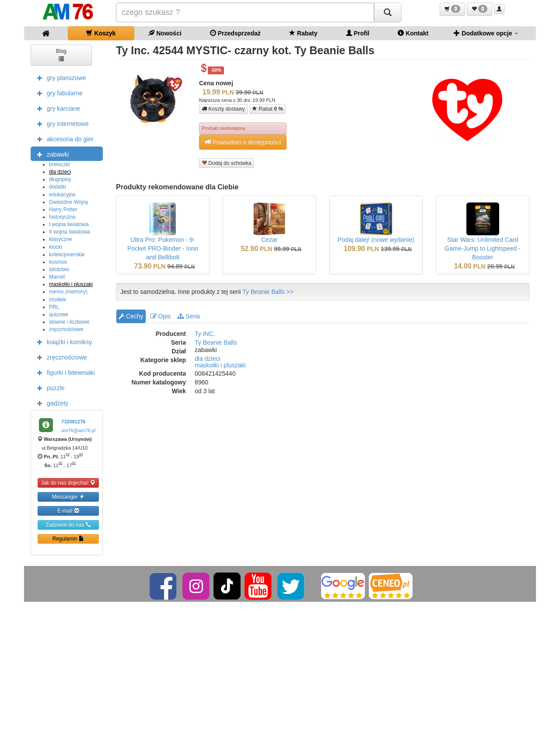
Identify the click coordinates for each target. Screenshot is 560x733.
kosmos (58, 262)
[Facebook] (164, 586)
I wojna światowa (69, 224)
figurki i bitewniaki (64, 372)
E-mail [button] (68, 511)
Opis (161, 316)
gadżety (51, 403)
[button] (452, 9)
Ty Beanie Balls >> (268, 292)
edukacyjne (62, 195)
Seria (189, 316)
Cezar (269, 240)
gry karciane (56, 108)
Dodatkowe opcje (486, 33)
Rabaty (303, 33)
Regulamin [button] (68, 539)
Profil (358, 33)
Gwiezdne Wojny (69, 202)
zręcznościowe (66, 329)
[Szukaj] (388, 12)
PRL (54, 307)
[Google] (343, 586)
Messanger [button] (68, 497)
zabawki (51, 154)
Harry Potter (63, 209)
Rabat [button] (268, 109)
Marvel (57, 277)
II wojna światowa (70, 232)
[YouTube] (259, 586)
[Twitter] (292, 586)
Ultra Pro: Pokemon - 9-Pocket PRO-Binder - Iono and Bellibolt (163, 248)
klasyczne (61, 239)
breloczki (59, 164)
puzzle (49, 387)
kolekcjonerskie (67, 255)
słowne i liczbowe (69, 322)
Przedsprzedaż (235, 33)
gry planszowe (59, 77)
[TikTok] (227, 586)
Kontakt (413, 33)
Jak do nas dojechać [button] (68, 483)
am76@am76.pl (78, 430)
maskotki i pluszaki (71, 284)
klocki (56, 247)
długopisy (60, 179)
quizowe (59, 314)
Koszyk (101, 33)
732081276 (73, 422)
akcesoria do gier (63, 139)
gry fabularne (58, 93)
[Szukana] (245, 12)
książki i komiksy (62, 342)
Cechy (131, 316)
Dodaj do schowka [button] (226, 163)
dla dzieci (60, 172)
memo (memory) (68, 292)
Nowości (165, 33)
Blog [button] (61, 54)
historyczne (62, 217)
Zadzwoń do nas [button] (68, 525)
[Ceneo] (391, 586)
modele (58, 300)
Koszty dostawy (223, 109)
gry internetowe (61, 123)
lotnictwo (59, 269)
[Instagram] (197, 586)
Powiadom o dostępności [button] (243, 142)
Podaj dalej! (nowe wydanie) (376, 240)
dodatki (58, 187)
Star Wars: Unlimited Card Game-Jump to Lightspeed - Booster (483, 248)
